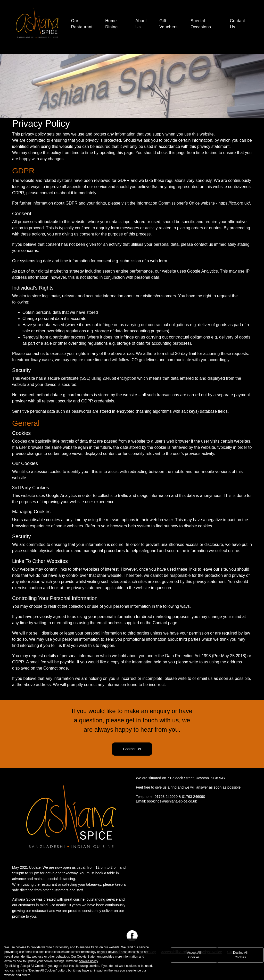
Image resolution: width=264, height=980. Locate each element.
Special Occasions (201, 24)
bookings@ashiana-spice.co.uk (172, 801)
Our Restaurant (82, 24)
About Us (141, 24)
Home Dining (111, 24)
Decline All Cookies (240, 955)
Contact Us (238, 24)
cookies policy (88, 961)
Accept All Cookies (194, 955)
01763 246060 (166, 797)
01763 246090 (194, 797)
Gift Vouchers (168, 24)
